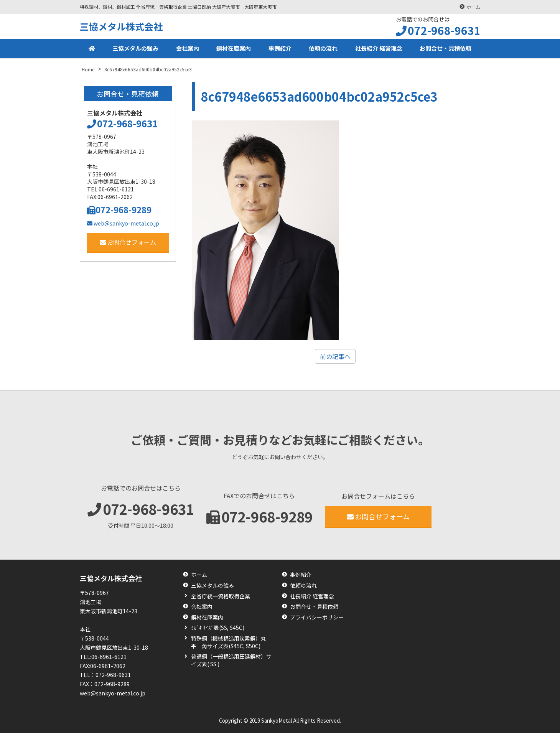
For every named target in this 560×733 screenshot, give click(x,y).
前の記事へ (335, 356)
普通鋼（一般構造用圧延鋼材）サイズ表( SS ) (231, 660)
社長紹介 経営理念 (377, 49)
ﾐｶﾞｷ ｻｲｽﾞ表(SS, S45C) (218, 628)
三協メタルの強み (134, 49)
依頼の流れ (321, 49)
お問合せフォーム (128, 242)
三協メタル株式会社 (121, 26)
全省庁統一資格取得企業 (221, 596)
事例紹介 (278, 49)
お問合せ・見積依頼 (445, 49)
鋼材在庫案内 (232, 49)
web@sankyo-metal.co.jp (123, 223)
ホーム (473, 7)
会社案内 (186, 49)
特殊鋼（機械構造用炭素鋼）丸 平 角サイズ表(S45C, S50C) (231, 642)
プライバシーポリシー (317, 617)
